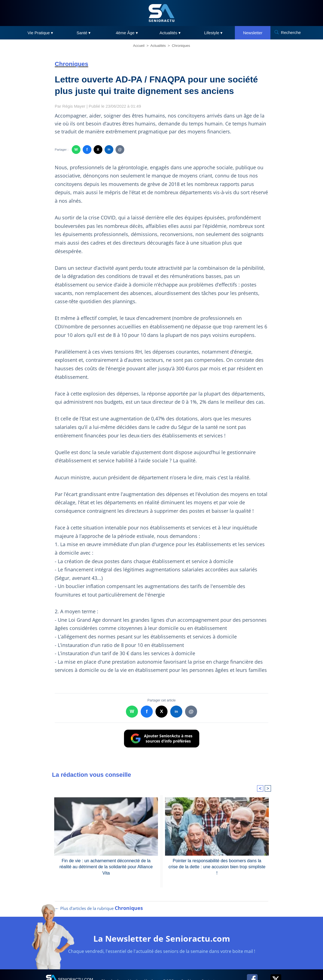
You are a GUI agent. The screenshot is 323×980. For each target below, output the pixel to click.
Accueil (139, 46)
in (109, 149)
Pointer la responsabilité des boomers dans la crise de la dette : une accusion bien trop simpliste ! (217, 867)
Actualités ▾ (170, 33)
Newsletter (253, 33)
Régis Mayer (74, 106)
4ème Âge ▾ (127, 33)
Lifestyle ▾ (213, 33)
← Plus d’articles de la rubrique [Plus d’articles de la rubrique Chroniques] (99, 908)
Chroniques (181, 46)
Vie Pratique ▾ (41, 33)
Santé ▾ (84, 33)
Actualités (158, 46)
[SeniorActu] (161, 13)
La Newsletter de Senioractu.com (162, 939)
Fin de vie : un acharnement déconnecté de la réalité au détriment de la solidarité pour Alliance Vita (106, 867)
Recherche (291, 32)
